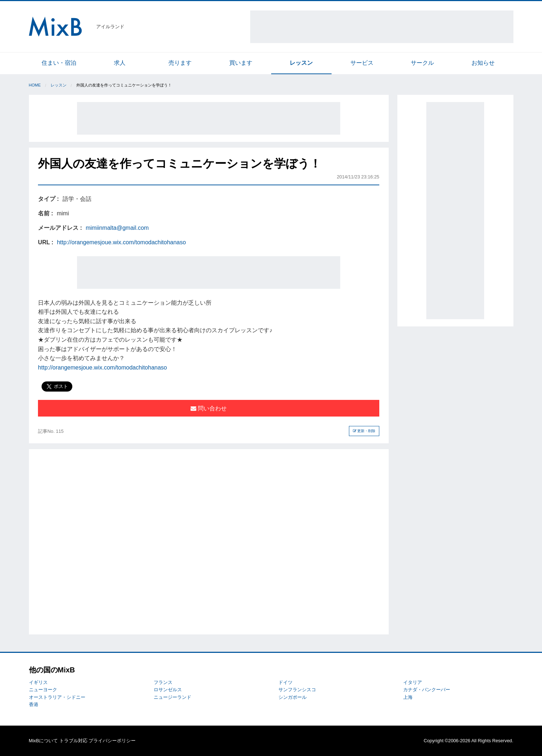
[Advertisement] (382, 27)
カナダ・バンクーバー (427, 690)
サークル (422, 63)
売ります (180, 63)
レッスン (301, 63)
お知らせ (483, 63)
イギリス (38, 682)
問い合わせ (209, 408)
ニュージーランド (172, 697)
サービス (362, 63)
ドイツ (285, 682)
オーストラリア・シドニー (57, 697)
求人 (120, 63)
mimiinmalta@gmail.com (117, 228)
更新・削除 (364, 431)
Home (35, 85)
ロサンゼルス (168, 690)
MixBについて (43, 741)
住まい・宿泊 (59, 63)
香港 (34, 704)
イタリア (413, 682)
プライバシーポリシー (112, 741)
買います (241, 63)
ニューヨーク (43, 690)
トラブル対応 (73, 741)
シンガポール (293, 697)
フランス (163, 682)
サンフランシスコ (297, 690)
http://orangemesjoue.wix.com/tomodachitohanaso (121, 242)
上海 (408, 697)
